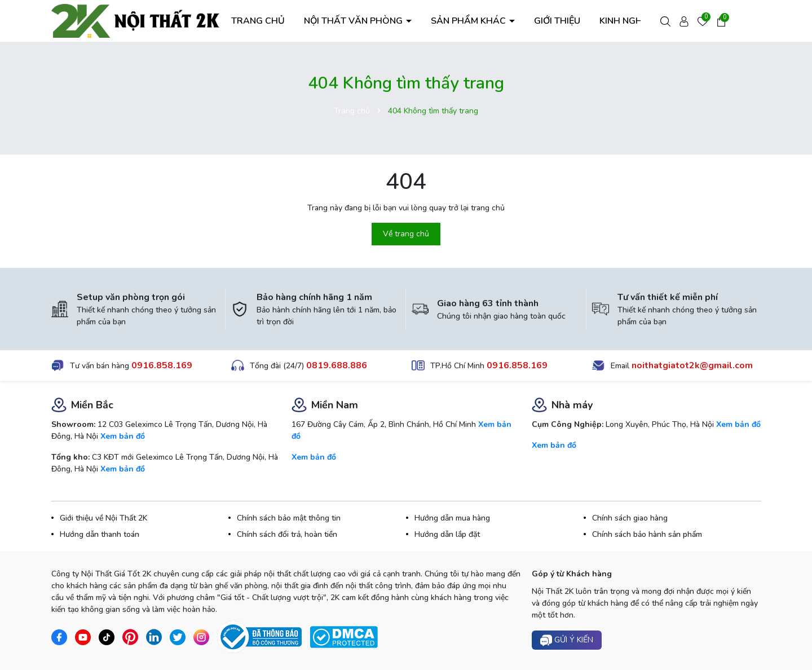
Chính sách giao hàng (630, 518)
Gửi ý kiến (567, 640)
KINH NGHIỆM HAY (639, 21)
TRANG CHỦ (258, 21)
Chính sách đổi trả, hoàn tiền (287, 534)
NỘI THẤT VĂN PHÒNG (354, 21)
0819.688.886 (337, 365)
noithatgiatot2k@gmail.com (692, 365)
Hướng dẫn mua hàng (452, 518)
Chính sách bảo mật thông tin (289, 518)
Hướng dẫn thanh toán (100, 534)
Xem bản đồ (123, 436)
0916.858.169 (162, 365)
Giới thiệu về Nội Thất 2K (103, 518)
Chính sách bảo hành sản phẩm (647, 534)
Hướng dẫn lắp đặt (447, 534)
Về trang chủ (406, 234)
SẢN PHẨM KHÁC (469, 21)
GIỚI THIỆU (557, 21)
